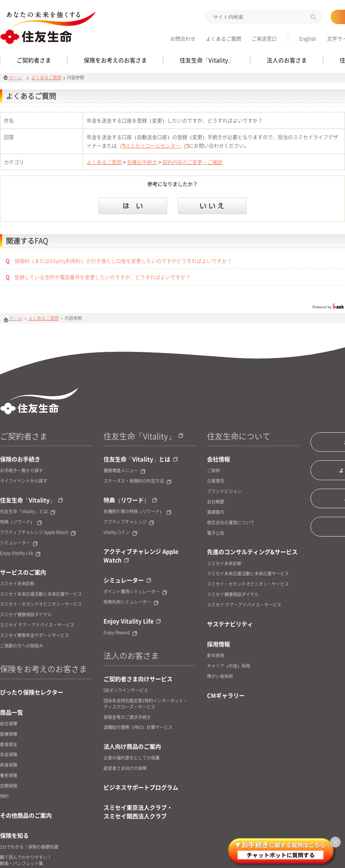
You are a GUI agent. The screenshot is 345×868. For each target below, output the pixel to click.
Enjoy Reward (120, 633)
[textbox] (263, 17)
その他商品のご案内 (26, 815)
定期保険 (9, 786)
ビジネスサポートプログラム (141, 787)
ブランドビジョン (224, 491)
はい (133, 206)
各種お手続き (142, 162)
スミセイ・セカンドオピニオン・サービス (41, 604)
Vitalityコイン (120, 532)
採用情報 (218, 644)
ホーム (13, 78)
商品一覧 (11, 712)
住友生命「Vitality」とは (27, 512)
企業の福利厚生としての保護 (132, 758)
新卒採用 (216, 656)
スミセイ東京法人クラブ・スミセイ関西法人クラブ (138, 812)
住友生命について (239, 436)
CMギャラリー (226, 695)
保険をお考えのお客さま (43, 669)
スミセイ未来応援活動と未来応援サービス (41, 594)
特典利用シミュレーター (131, 602)
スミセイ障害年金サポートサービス (34, 635)
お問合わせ (183, 38)
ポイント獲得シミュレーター (135, 592)
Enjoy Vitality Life (20, 553)
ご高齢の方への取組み (22, 646)
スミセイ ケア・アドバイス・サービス (37, 625)
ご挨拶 (213, 471)
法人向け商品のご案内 (132, 746)
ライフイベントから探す (24, 481)
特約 (4, 796)
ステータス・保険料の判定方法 (137, 481)
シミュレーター (19, 543)
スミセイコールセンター (157, 145)
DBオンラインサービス (126, 690)
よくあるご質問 (224, 38)
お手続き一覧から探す (22, 471)
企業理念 (216, 481)
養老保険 (9, 776)
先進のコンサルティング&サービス (252, 552)
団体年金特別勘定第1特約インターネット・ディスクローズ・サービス (146, 704)
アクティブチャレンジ (129, 522)
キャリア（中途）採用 (229, 666)
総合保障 (9, 724)
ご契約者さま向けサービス (138, 679)
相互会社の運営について (231, 523)
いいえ (212, 206)
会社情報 (218, 459)
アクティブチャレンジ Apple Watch (38, 532)
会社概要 (216, 502)
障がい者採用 (220, 676)
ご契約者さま (24, 436)
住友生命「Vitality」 (31, 500)
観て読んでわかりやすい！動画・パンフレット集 (26, 860)
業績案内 (216, 512)
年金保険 (9, 755)
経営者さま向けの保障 (125, 768)
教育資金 (9, 745)
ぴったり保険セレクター (32, 692)
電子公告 (216, 533)
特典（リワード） (21, 522)
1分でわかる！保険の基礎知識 (29, 847)
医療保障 (9, 734)
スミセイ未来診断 (17, 584)
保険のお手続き (20, 459)
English (308, 38)
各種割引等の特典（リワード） (137, 512)
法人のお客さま (131, 655)
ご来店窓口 (264, 38)
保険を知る (14, 835)
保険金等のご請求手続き (127, 717)
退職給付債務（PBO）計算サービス (138, 727)
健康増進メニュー (124, 471)
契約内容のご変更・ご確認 (192, 162)
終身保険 (9, 765)
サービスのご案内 (23, 572)
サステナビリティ (230, 624)
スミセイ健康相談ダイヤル (26, 615)
